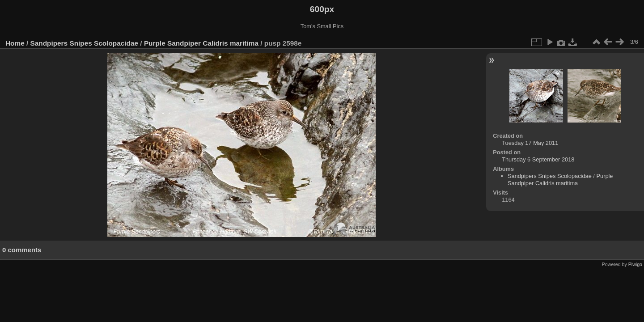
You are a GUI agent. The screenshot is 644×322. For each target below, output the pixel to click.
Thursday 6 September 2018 (538, 159)
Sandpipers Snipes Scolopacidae (85, 43)
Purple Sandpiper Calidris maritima (201, 43)
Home (15, 43)
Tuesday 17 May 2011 (530, 143)
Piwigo (635, 264)
